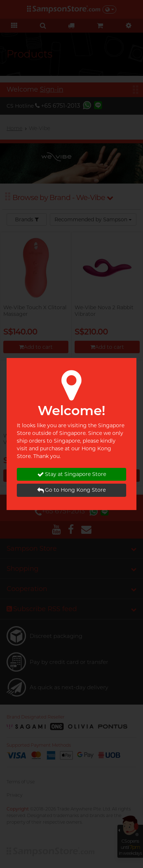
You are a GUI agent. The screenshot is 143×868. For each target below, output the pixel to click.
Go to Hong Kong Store (71, 490)
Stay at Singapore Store (72, 474)
